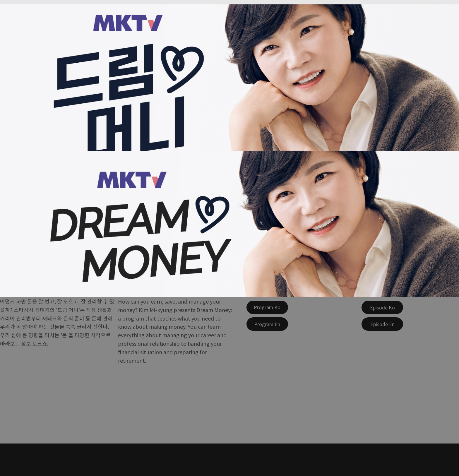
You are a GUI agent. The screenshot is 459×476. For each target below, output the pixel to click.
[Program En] (267, 324)
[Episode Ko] (382, 307)
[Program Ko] (267, 307)
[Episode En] (382, 324)
